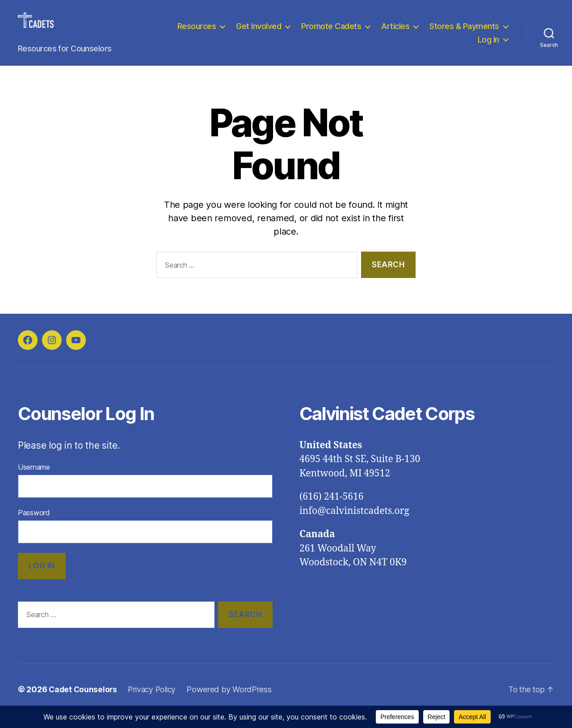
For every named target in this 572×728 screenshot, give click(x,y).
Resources (286, 33)
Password (34, 526)
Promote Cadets (421, 33)
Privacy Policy (155, 703)
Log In (488, 46)
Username (34, 480)
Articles (485, 33)
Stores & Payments (423, 46)
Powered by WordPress (234, 703)
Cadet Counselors (84, 703)
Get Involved (348, 33)
